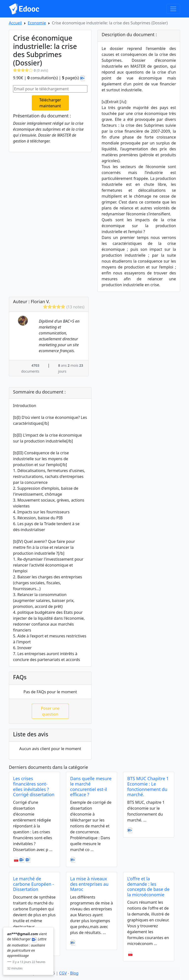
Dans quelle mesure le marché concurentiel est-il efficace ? (91, 786)
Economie (37, 23)
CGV (63, 973)
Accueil (15, 23)
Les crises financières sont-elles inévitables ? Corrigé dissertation (34, 786)
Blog (74, 973)
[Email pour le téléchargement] (50, 89)
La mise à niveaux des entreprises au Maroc (89, 884)
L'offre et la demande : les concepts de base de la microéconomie (148, 887)
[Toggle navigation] (173, 9)
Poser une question (50, 711)
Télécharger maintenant (50, 103)
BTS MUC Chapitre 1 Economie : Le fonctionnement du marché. (148, 786)
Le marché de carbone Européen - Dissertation (33, 884)
